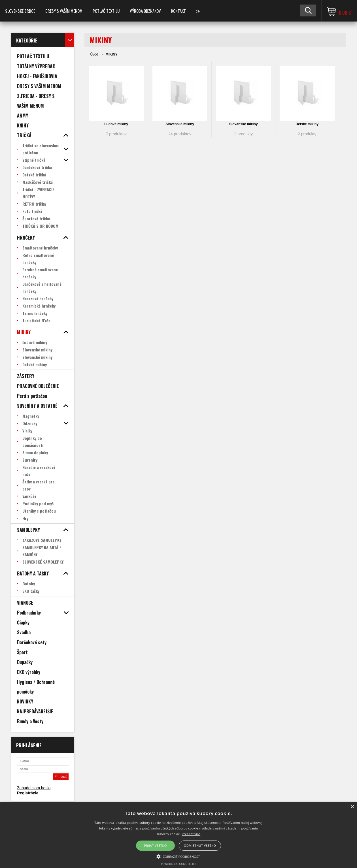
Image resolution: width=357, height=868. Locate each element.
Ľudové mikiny (116, 124)
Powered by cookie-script (179, 864)
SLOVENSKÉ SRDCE (20, 11)
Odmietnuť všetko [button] (200, 845)
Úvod (94, 54)
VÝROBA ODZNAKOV (145, 11)
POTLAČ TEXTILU (106, 11)
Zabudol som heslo (34, 788)
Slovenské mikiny (180, 124)
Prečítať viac (191, 834)
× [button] (352, 807)
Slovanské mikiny (244, 124)
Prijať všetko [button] (155, 845)
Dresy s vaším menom (64, 11)
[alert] (178, 835)
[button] (179, 856)
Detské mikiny (307, 124)
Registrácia (28, 793)
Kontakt (178, 11)
